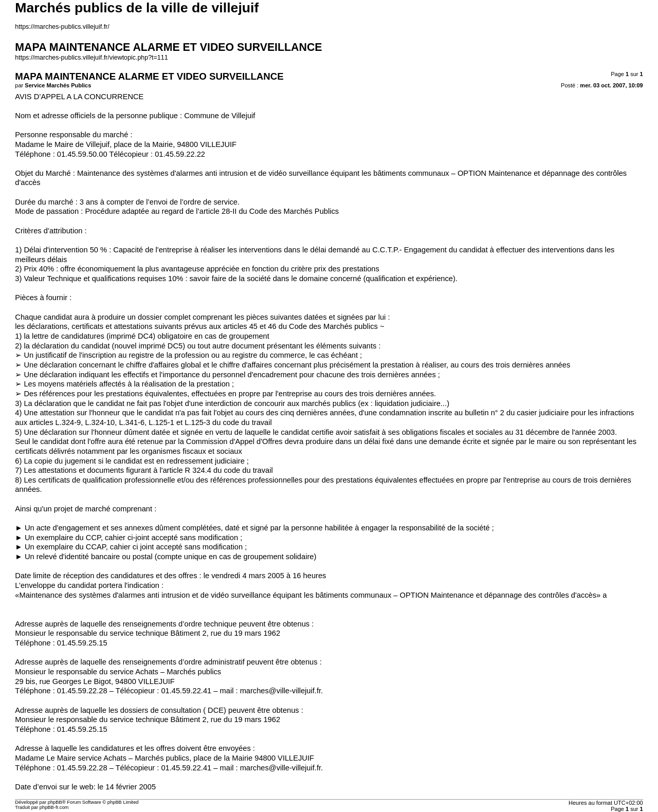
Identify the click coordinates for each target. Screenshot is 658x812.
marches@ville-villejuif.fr (280, 691)
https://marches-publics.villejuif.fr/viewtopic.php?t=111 (91, 58)
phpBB (55, 802)
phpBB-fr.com (54, 807)
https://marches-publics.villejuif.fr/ (62, 27)
